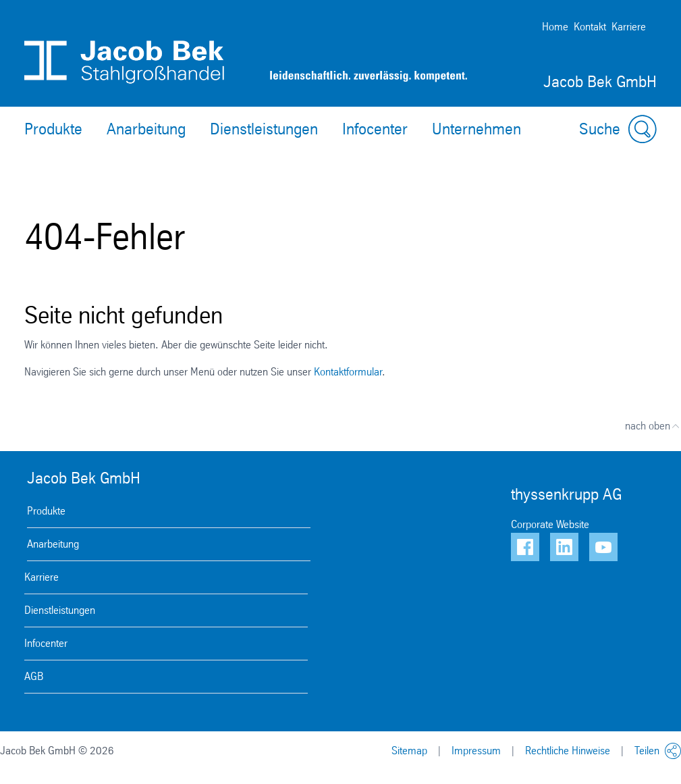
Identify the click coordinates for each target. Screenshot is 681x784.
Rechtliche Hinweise (568, 751)
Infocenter (375, 129)
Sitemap (409, 751)
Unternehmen (476, 129)
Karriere (629, 27)
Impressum (476, 751)
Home (555, 27)
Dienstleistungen (264, 129)
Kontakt (590, 27)
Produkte (53, 129)
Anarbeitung (146, 129)
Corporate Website (550, 524)
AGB (34, 676)
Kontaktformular (348, 372)
